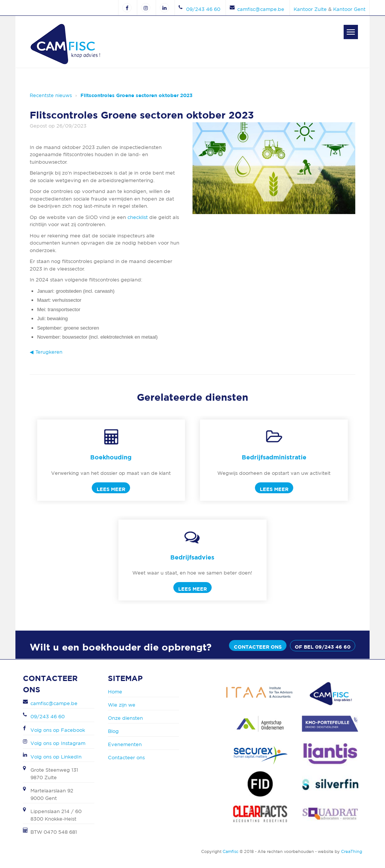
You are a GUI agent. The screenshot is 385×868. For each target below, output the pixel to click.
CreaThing (352, 851)
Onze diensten (125, 718)
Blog (113, 731)
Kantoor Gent (349, 9)
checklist (138, 217)
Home (115, 692)
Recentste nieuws (51, 95)
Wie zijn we (122, 705)
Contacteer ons (258, 647)
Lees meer (111, 489)
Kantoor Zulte (310, 9)
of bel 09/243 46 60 (323, 647)
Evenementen (125, 744)
